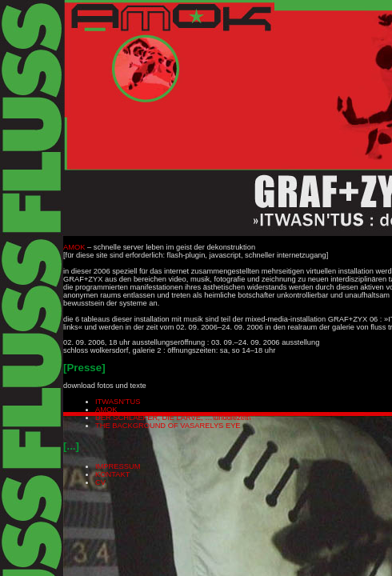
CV (100, 482)
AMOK (74, 247)
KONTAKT (112, 474)
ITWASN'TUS (118, 402)
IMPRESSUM (118, 466)
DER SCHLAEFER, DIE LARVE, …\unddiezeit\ (173, 418)
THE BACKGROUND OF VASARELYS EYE (168, 426)
